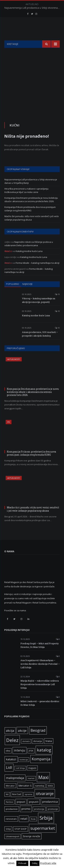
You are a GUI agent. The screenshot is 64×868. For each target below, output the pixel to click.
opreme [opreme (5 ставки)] (29, 803)
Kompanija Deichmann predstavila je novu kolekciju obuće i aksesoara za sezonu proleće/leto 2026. (31, 208)
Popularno (13, 292)
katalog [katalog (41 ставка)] (44, 758)
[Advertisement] (32, 90)
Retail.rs (8, 260)
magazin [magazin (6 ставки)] (32, 776)
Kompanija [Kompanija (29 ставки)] (41, 767)
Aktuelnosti (14, 368)
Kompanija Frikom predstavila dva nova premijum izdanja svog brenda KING (30, 217)
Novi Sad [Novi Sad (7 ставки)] (17, 803)
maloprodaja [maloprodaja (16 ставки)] (15, 786)
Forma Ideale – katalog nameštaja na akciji (38, 271)
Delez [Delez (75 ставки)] (12, 749)
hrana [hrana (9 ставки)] (49, 750)
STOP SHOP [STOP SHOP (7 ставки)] (21, 837)
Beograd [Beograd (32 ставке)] (38, 739)
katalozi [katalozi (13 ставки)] (11, 768)
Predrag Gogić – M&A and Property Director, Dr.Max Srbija (40, 654)
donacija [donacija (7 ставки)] (38, 750)
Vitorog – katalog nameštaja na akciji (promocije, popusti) (39, 309)
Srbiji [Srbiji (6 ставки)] (8, 837)
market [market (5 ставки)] (31, 787)
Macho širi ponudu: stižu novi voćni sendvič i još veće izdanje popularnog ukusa (32, 226)
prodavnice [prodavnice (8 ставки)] (12, 817)
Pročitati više (48, 863)
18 (57, 320)
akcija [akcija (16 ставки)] (10, 739)
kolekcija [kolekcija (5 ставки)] (24, 768)
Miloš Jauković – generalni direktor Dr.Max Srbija (40, 712)
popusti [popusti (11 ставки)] (34, 810)
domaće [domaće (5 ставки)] (26, 750)
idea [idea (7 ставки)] (8, 759)
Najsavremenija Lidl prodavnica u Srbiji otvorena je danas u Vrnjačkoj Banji (33, 8)
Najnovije (27, 292)
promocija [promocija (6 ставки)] (39, 817)
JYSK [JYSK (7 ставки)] (31, 759)
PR (9, 431)
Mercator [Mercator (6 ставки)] (10, 794)
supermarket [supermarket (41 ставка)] (43, 837)
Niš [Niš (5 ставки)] (7, 803)
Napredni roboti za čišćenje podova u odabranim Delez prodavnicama (29, 252)
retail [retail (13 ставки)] (24, 827)
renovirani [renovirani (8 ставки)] (11, 827)
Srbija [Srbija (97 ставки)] (46, 826)
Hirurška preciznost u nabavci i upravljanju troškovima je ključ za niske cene (26, 199)
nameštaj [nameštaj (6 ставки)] (40, 794)
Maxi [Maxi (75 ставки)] (43, 786)
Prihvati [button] (22, 863)
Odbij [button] (35, 863)
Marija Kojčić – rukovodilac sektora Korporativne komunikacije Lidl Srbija (40, 693)
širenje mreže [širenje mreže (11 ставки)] (32, 845)
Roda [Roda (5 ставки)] (33, 828)
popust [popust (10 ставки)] (21, 810)
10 (57, 336)
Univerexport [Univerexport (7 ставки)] (13, 845)
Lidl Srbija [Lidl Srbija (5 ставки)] (20, 777)
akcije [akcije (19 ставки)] (22, 739)
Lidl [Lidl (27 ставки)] (9, 776)
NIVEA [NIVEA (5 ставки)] (50, 794)
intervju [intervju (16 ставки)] (20, 759)
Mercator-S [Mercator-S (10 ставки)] (25, 794)
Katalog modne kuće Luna (29, 260)
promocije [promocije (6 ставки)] (53, 817)
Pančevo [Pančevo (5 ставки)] (9, 810)
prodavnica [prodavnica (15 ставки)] (50, 810)
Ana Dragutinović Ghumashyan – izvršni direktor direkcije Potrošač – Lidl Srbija (40, 672)
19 (57, 303)
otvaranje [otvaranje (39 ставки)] (45, 802)
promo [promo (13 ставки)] (26, 817)
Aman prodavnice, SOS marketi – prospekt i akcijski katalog (40, 342)
